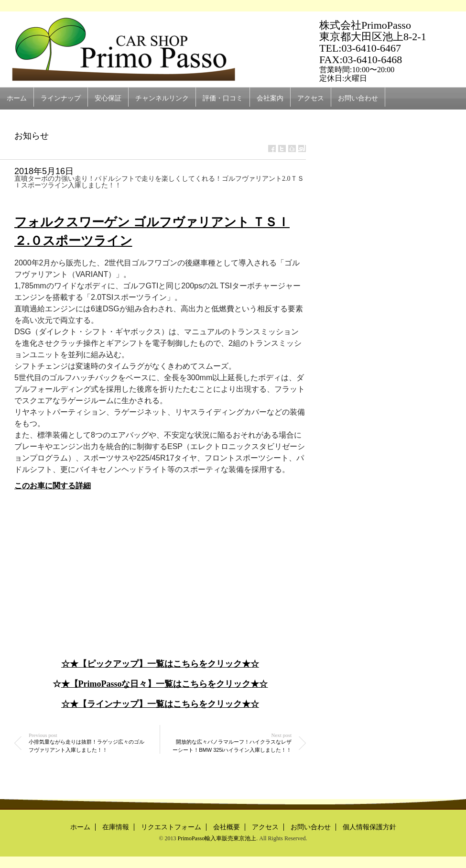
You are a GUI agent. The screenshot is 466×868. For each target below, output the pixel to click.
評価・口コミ (223, 98)
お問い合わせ (358, 98)
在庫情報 (116, 827)
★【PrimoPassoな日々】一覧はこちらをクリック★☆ (165, 684)
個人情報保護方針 (369, 827)
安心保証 (108, 98)
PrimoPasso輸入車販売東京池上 (217, 838)
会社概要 (227, 827)
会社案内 (270, 98)
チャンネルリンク (162, 98)
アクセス (311, 98)
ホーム (17, 98)
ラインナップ (61, 98)
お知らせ (32, 136)
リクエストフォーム (171, 827)
